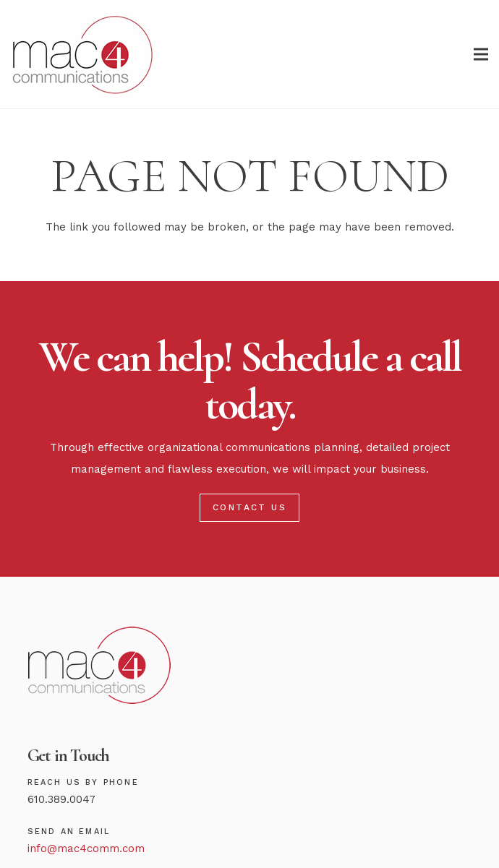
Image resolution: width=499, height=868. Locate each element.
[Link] (83, 55)
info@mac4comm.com (86, 848)
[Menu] (481, 54)
